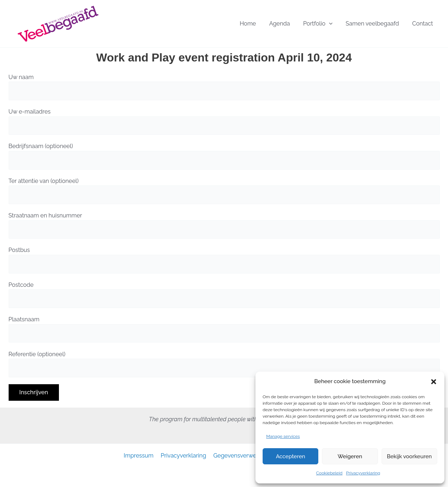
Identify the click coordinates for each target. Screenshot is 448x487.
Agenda (300, 24)
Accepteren (291, 456)
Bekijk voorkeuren (409, 456)
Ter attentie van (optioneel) (224, 191)
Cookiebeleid (329, 473)
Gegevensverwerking (241, 456)
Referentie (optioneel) (224, 364)
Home (275, 24)
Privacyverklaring (363, 473)
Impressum (141, 456)
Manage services (283, 436)
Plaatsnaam (224, 329)
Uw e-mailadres (224, 121)
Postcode (224, 295)
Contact (426, 24)
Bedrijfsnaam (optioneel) (224, 156)
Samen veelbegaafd (381, 24)
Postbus (224, 260)
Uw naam (224, 87)
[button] (434, 382)
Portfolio (333, 24)
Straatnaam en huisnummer (224, 225)
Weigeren (350, 456)
